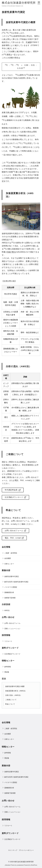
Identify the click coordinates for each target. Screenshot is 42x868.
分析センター (9, 564)
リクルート (8, 641)
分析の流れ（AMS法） (14, 695)
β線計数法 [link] (11, 252)
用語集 (7, 672)
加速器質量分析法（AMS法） (16, 691)
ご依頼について (11, 700)
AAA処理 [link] (29, 395)
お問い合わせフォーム (12, 623)
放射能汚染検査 (10, 598)
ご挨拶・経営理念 (11, 553)
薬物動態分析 (9, 592)
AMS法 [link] (5, 240)
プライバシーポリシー (26, 850)
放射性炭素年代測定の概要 (15, 686)
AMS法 (7, 610)
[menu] (39, 3)
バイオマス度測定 (11, 587)
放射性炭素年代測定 (12, 576)
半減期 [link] (28, 42)
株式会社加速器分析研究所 (19, 3)
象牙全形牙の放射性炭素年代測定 (16, 582)
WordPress (34, 865)
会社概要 (8, 558)
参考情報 (8, 667)
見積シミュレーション (12, 629)
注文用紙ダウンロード (12, 654)
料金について (10, 704)
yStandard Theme (10, 865)
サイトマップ (13, 850)
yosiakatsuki (20, 865)
